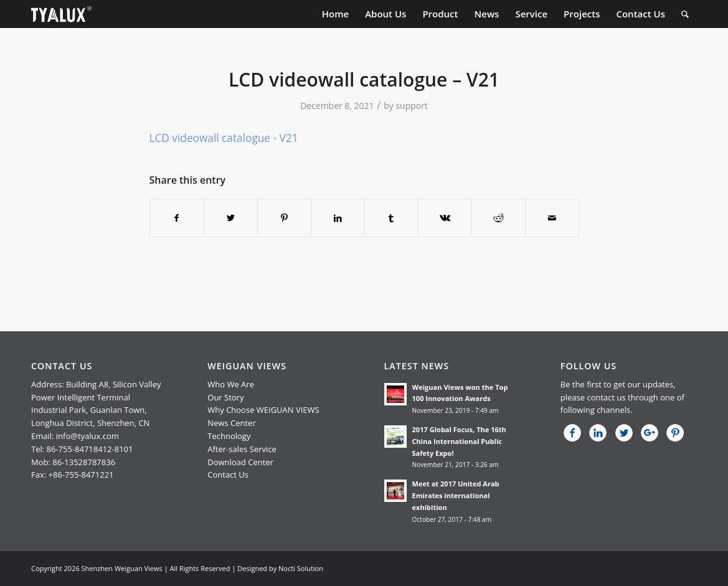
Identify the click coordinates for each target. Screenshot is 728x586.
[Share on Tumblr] (391, 218)
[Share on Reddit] (499, 218)
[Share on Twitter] (231, 218)
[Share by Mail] (552, 218)
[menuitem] (335, 14)
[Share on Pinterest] (284, 218)
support (411, 106)
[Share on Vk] (445, 218)
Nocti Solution (301, 568)
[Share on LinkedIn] (338, 218)
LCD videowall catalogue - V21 (224, 138)
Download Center (240, 462)
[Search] (685, 14)
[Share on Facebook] (177, 218)
